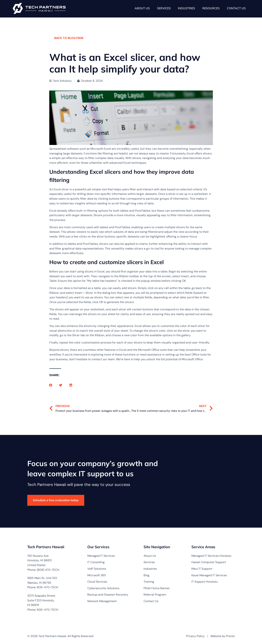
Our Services (98, 547)
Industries (186, 8)
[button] (51, 385)
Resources (211, 8)
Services (164, 8)
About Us (142, 8)
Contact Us (236, 8)
